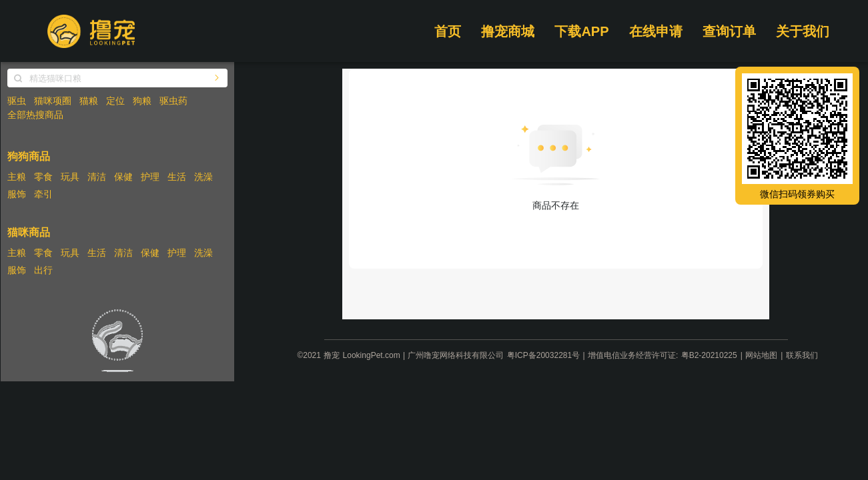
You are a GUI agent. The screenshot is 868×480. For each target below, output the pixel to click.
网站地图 (761, 355)
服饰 (17, 194)
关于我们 (803, 31)
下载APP (581, 31)
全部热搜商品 (35, 115)
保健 (123, 177)
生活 (177, 177)
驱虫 (17, 101)
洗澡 (203, 177)
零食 (43, 177)
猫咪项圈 (53, 101)
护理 (150, 177)
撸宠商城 (508, 31)
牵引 (43, 194)
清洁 (97, 177)
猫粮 (89, 101)
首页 (448, 31)
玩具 (70, 177)
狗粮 (142, 101)
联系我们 (802, 355)
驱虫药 (173, 101)
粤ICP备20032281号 (543, 355)
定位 (115, 101)
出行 (43, 270)
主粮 (17, 177)
